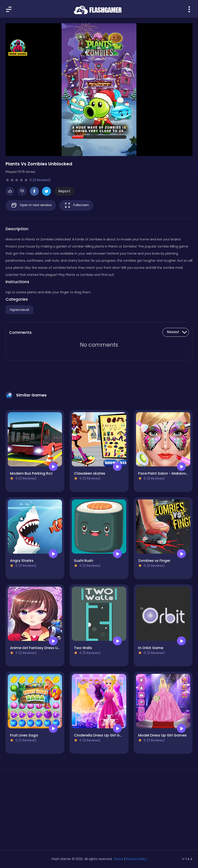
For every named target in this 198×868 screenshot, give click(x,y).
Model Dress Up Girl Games (162, 735)
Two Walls (83, 648)
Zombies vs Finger (154, 561)
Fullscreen (76, 205)
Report (64, 191)
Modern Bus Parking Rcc (31, 473)
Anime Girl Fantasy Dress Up (35, 648)
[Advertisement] (35, 811)
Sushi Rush (83, 561)
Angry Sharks (22, 561)
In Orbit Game (151, 648)
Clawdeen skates (90, 473)
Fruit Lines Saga (24, 735)
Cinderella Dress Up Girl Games (102, 735)
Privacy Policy (136, 859)
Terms (118, 859)
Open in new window (31, 205)
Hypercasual (19, 310)
